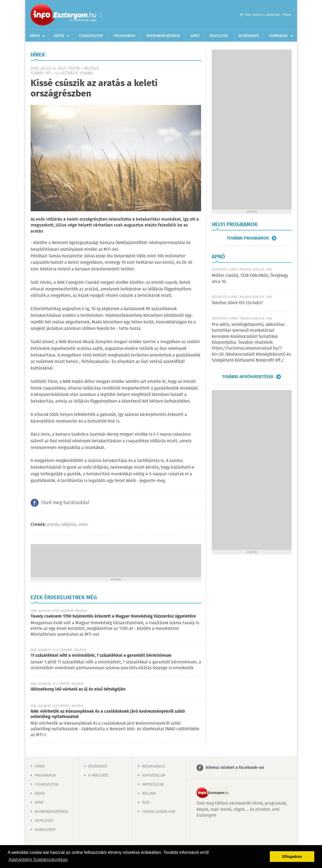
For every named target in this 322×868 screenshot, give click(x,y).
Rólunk (149, 794)
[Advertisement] (116, 560)
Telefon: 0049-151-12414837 (237, 303)
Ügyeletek (219, 36)
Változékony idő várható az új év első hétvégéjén (78, 689)
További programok (248, 238)
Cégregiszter (91, 36)
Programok (125, 36)
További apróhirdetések (248, 377)
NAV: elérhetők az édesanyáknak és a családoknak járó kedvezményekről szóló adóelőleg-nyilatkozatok (108, 714)
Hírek (35, 36)
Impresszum (153, 785)
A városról (99, 776)
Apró (195, 36)
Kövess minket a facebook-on (235, 768)
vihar (83, 525)
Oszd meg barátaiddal (65, 503)
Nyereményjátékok (163, 36)
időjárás (69, 525)
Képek (59, 36)
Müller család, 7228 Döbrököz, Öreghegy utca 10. (250, 279)
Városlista (101, 15)
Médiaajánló (153, 766)
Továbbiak (278, 36)
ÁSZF (146, 803)
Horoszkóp (45, 830)
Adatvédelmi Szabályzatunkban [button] (38, 860)
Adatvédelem (154, 776)
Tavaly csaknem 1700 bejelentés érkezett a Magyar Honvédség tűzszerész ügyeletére (113, 616)
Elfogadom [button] (292, 857)
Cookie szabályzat (159, 812)
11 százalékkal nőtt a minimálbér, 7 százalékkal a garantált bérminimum (101, 656)
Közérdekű (249, 36)
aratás (53, 525)
